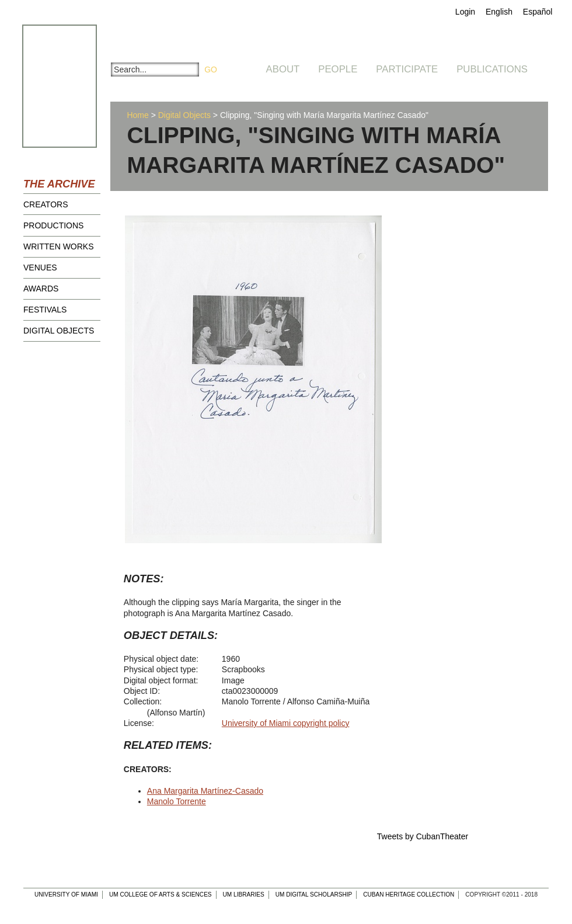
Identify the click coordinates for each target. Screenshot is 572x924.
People (338, 69)
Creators (46, 204)
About (283, 69)
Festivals (45, 310)
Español (538, 12)
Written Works (59, 246)
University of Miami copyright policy (286, 723)
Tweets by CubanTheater (423, 836)
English (499, 12)
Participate (407, 69)
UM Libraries (244, 895)
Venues (40, 268)
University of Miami (66, 895)
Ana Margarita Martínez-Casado (205, 791)
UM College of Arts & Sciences (161, 895)
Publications (492, 69)
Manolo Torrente (177, 801)
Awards (41, 289)
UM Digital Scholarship (314, 895)
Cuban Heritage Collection (409, 895)
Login (465, 12)
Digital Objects (59, 331)
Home (137, 115)
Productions (53, 225)
